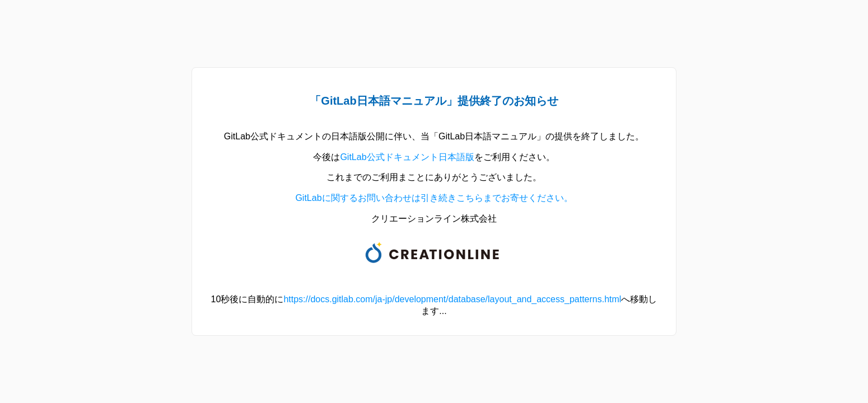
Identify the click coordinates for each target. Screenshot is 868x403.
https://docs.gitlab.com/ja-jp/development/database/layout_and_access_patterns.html (452, 299)
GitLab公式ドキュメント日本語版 (407, 157)
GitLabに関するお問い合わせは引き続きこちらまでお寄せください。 (434, 198)
